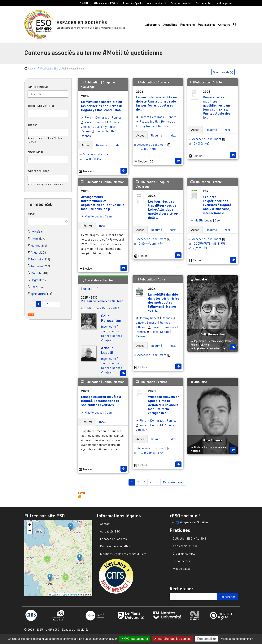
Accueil (32, 72)
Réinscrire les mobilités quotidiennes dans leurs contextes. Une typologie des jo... (217, 110)
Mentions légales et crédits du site (123, 557)
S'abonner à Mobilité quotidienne (79, 499)
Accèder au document (99, 157)
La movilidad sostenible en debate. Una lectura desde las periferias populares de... (156, 106)
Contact (105, 527)
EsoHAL (84, 3)
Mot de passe (225, 3)
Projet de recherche (97, 283)
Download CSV (31, 318)
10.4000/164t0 (146, 152)
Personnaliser (207, 639)
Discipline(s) (35, 155)
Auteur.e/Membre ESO (41, 109)
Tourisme (37, 269)
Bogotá (35, 283)
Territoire (37, 262)
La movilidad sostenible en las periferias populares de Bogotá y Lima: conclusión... (102, 109)
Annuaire (224, 26)
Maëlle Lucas (92, 219)
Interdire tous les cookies (173, 639)
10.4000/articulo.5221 (152, 456)
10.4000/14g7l (201, 146)
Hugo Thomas (213, 443)
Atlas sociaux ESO (105, 4)
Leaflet (53, 598)
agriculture (38, 297)
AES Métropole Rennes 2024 (100, 311)
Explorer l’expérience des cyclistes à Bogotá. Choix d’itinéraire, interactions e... (217, 208)
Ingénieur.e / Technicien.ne (209, 344)
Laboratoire (152, 26)
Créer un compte (181, 3)
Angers (35, 255)
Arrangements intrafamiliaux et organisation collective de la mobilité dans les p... (103, 206)
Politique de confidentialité (236, 639)
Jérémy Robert (105, 130)
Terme (31, 217)
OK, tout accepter (135, 639)
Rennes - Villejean (200, 348)
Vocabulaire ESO (49, 72)
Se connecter (204, 3)
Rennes (117, 120)
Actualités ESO (110, 534)
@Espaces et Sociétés (192, 525)
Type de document (38, 175)
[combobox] (48, 97)
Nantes (35, 249)
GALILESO (90, 292)
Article (217, 85)
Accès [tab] (85, 148)
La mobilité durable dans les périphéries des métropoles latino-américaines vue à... (164, 305)
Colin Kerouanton (111, 321)
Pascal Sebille (103, 134)
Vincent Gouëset (94, 125)
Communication (114, 185)
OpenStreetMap (71, 598)
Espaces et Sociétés (84, 24)
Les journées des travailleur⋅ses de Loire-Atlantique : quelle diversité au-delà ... (163, 212)
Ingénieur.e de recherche (210, 351)
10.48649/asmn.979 (150, 246)
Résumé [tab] (102, 148)
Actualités (170, 26)
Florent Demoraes (95, 120)
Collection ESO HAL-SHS (189, 541)
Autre (162, 282)
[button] (70, 530)
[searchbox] (48, 97)
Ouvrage (163, 85)
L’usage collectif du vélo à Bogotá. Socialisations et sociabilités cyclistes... (101, 404)
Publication (91, 85)
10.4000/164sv (92, 162)
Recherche (187, 26)
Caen (34, 290)
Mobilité (36, 276)
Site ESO (32, 128)
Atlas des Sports (133, 3)
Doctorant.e (200, 450)
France (35, 242)
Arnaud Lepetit (107, 353)
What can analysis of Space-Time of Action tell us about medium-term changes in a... (163, 408)
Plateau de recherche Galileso (102, 304)
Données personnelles (115, 549)
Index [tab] (117, 148)
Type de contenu (38, 90)
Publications (206, 26)
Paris (34, 235)
